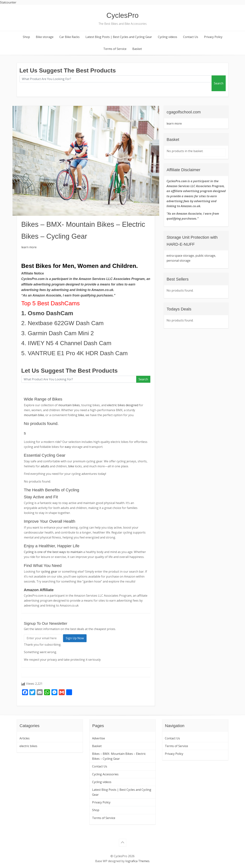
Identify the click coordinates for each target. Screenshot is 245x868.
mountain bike (34, 415)
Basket (137, 49)
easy (68, 447)
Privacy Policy (213, 37)
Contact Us (191, 37)
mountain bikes (69, 405)
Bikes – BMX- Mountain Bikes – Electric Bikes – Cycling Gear (119, 756)
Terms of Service (115, 49)
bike (81, 415)
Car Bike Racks (69, 37)
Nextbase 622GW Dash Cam (66, 323)
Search (219, 83)
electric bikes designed (123, 405)
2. (25, 323)
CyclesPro (122, 15)
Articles (25, 738)
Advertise (99, 738)
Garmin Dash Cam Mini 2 (61, 333)
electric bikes (28, 746)
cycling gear (49, 572)
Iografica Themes (137, 861)
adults (45, 466)
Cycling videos (168, 37)
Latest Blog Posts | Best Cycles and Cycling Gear (119, 37)
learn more (29, 247)
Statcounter (8, 2)
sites (120, 284)
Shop (26, 37)
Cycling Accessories (105, 774)
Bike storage (45, 37)
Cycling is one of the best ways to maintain (53, 552)
